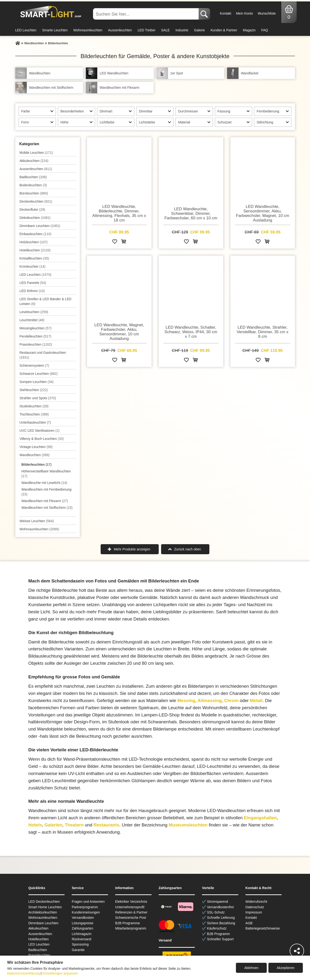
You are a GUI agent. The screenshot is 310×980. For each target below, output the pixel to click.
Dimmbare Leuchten (40, 226)
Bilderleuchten (37, 465)
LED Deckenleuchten (44, 902)
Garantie (78, 950)
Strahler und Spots (38, 398)
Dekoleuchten (35, 218)
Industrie (182, 30)
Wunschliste (267, 13)
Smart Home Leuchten (45, 907)
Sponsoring (80, 944)
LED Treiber (147, 30)
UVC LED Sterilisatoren (40, 431)
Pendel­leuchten (35, 336)
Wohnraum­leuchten (39, 529)
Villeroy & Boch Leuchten (42, 439)
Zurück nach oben (188, 549)
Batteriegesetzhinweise (263, 928)
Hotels (35, 825)
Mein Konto (244, 13)
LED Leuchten (26, 30)
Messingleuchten (36, 328)
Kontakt (226, 13)
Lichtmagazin (82, 934)
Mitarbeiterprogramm (131, 928)
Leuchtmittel (32, 320)
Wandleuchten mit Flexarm (45, 501)
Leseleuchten (34, 312)
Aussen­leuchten (36, 169)
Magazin (249, 30)
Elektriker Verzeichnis (131, 902)
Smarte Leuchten (55, 30)
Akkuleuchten (34, 161)
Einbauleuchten (35, 234)
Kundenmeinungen (86, 912)
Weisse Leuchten (37, 521)
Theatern (74, 825)
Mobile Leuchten (36, 153)
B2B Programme (128, 923)
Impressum (254, 912)
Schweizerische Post (131, 918)
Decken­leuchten (36, 201)
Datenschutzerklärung (23, 973)
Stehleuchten (34, 390)
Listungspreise (82, 923)
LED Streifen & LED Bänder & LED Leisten (46, 301)
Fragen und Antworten (88, 902)
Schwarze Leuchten (39, 374)
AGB (249, 923)
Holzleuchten (34, 242)
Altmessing (210, 700)
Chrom (231, 700)
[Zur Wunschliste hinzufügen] (115, 242)
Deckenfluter (32, 210)
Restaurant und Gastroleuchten (43, 355)
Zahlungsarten (82, 928)
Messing (186, 700)
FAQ (265, 30)
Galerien (53, 825)
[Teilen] (297, 951)
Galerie (199, 30)
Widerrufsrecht (256, 902)
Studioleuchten (34, 406)
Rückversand (82, 939)
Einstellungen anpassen (60, 973)
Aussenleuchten (120, 30)
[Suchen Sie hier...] (146, 14)
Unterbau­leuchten (35, 422)
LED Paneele (33, 283)
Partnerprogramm (85, 907)
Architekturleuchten (43, 912)
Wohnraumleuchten (88, 30)
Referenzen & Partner (131, 912)
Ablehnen (251, 968)
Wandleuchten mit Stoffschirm (47, 508)
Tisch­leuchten (34, 414)
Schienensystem (34, 365)
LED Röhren (32, 291)
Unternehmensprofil (130, 907)
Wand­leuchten (35, 455)
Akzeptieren (286, 968)
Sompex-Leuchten (37, 382)
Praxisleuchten (36, 344)
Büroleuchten (34, 193)
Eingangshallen (260, 818)
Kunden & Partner (224, 30)
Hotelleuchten (35, 250)
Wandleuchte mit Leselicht (44, 483)
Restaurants (106, 825)
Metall (256, 700)
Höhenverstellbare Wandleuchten (46, 474)
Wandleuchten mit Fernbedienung (47, 492)
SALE (165, 30)
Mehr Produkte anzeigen (132, 549)
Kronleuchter (33, 266)
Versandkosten (83, 918)
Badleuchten (33, 177)
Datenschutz (255, 907)
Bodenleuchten (33, 185)
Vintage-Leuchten (36, 447)
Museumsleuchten (188, 825)
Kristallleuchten (34, 258)
